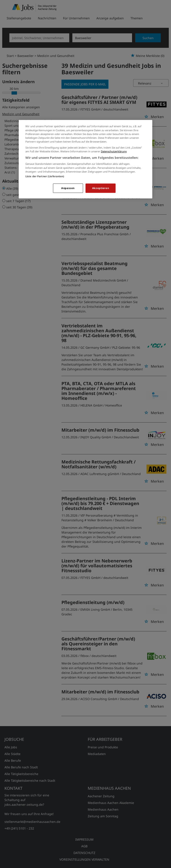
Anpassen (68, 188)
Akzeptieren (101, 188)
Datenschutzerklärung (114, 151)
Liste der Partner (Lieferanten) (45, 176)
